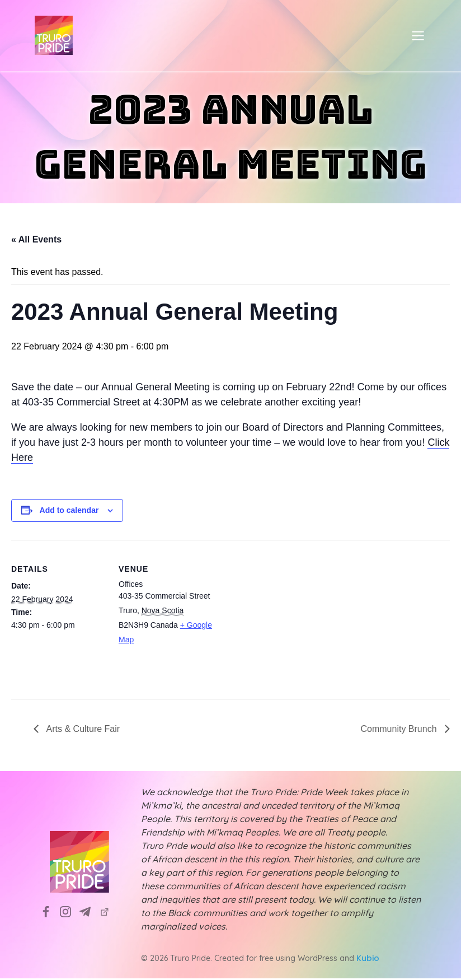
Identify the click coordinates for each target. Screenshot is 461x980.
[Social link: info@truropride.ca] (89, 913)
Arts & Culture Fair (82, 731)
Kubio (368, 960)
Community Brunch (400, 731)
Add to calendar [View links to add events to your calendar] (69, 512)
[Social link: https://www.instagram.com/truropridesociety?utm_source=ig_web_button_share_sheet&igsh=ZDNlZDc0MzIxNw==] (70, 913)
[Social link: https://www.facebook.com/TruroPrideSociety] (50, 913)
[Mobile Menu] (418, 36)
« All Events (36, 241)
